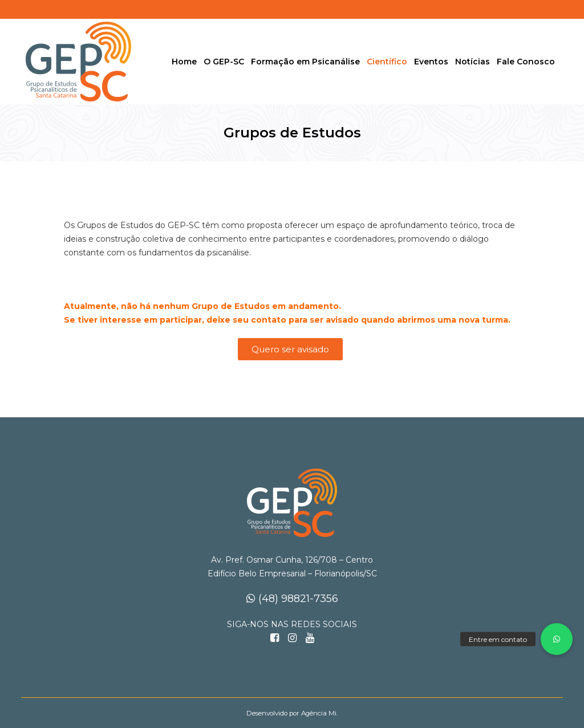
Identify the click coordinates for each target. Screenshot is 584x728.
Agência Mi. (319, 713)
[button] (557, 639)
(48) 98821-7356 (292, 599)
